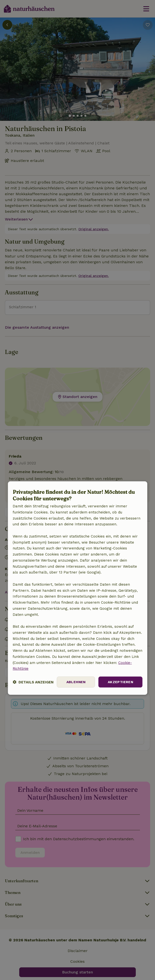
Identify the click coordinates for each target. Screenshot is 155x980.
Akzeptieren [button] (120, 682)
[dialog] (77, 588)
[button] (33, 682)
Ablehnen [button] (76, 682)
